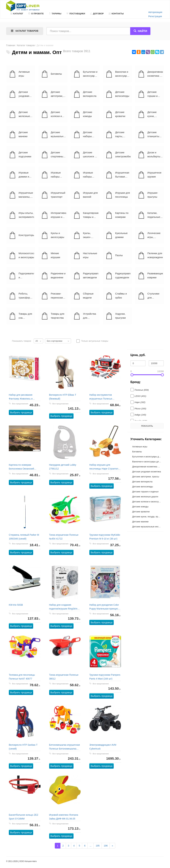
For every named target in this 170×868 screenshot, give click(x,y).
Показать (147, 426)
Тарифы (55, 14)
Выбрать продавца (21, 412)
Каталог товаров (26, 45)
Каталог (17, 14)
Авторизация (155, 12)
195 (98, 846)
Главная (11, 45)
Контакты (116, 14)
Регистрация (155, 16)
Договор (97, 14)
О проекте (36, 14)
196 (106, 846)
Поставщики (76, 14)
